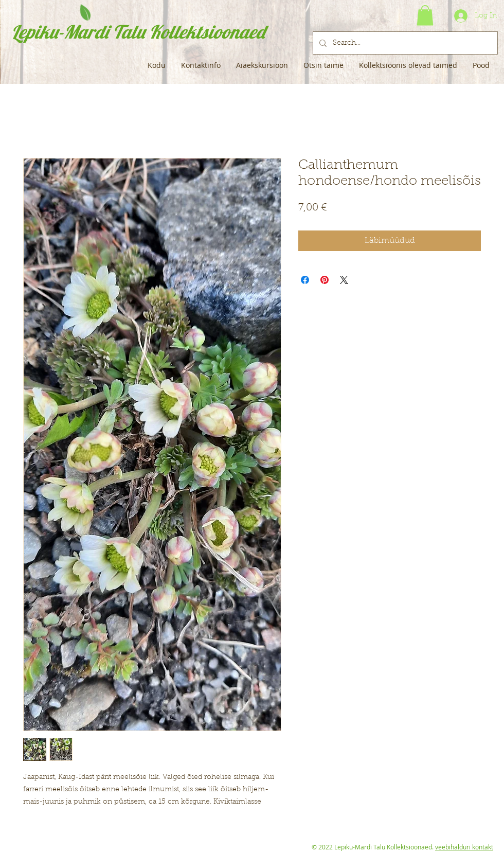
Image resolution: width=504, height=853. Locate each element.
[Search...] (404, 43)
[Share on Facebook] (305, 280)
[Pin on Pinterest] (325, 280)
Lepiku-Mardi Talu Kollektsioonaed (138, 32)
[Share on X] (344, 280)
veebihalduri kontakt (464, 847)
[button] (425, 15)
